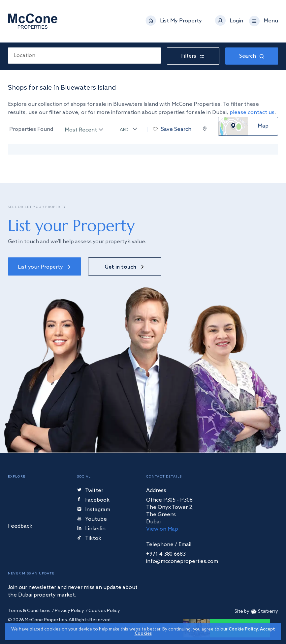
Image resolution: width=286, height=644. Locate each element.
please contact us (252, 113)
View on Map (162, 529)
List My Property (181, 21)
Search (252, 56)
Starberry (264, 612)
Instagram (94, 510)
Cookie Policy (243, 629)
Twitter (90, 491)
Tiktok (89, 539)
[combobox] (84, 56)
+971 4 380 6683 (166, 554)
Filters (193, 56)
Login (236, 21)
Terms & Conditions (29, 611)
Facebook (94, 500)
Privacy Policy (69, 611)
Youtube (92, 520)
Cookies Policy (104, 611)
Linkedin (91, 529)
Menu (271, 21)
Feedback (20, 527)
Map (263, 126)
